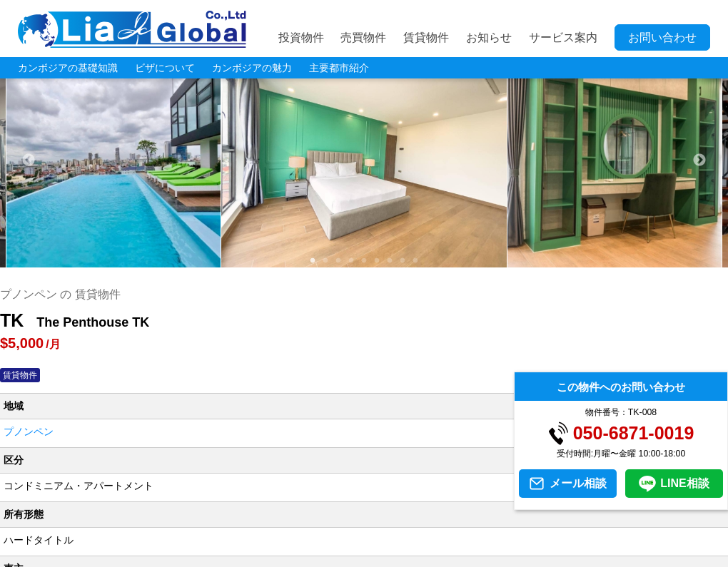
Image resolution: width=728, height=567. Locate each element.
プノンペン (29, 431)
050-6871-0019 (634, 433)
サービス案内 (563, 37)
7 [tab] (390, 261)
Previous (29, 160)
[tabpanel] (364, 160)
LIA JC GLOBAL (132, 29)
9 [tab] (415, 261)
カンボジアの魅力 (252, 68)
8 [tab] (403, 261)
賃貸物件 (426, 37)
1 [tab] (313, 261)
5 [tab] (364, 261)
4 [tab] (351, 261)
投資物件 (301, 37)
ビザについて (165, 68)
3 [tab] (338, 261)
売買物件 (363, 37)
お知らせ (489, 37)
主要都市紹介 (339, 68)
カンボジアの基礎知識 (68, 68)
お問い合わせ (662, 37)
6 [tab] (377, 261)
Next (699, 160)
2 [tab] (325, 261)
